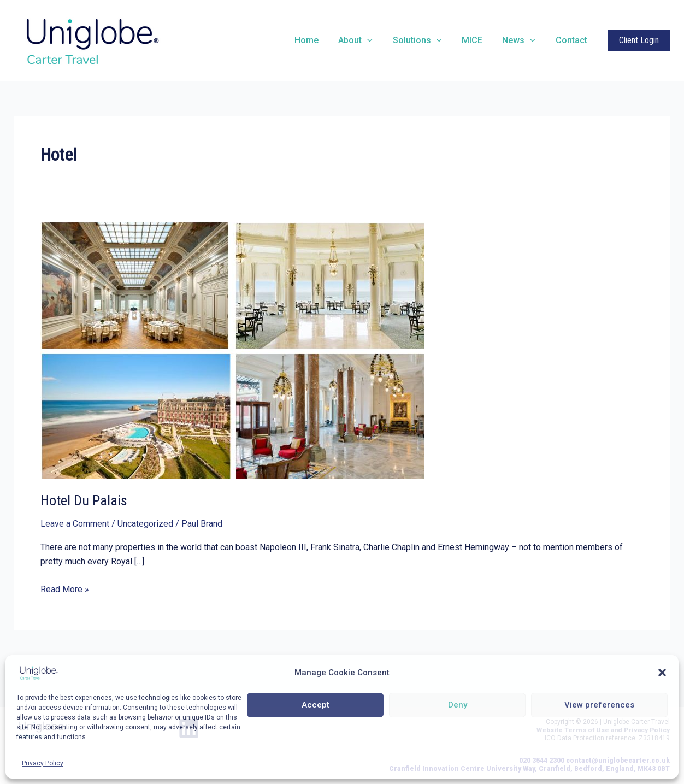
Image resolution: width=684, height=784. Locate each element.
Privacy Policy (43, 763)
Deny (458, 705)
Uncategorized (145, 524)
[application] (379, 40)
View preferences (599, 705)
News (523, 40)
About (367, 40)
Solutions (426, 40)
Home (320, 40)
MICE (478, 40)
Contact (573, 40)
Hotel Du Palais (84, 500)
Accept (316, 705)
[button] (662, 673)
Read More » (65, 590)
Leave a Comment (75, 524)
